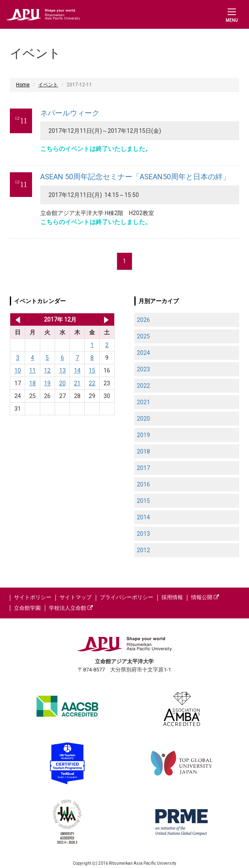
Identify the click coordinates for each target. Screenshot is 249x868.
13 (62, 370)
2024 (143, 353)
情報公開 (205, 597)
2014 (143, 517)
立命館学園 (27, 608)
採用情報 (172, 597)
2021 (143, 402)
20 (62, 383)
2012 (143, 550)
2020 (143, 419)
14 (77, 370)
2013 (143, 534)
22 (92, 383)
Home (23, 85)
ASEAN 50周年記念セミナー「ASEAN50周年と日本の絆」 (135, 177)
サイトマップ (76, 597)
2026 (143, 320)
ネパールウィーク (70, 113)
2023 (143, 369)
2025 (143, 336)
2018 (143, 451)
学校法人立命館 (71, 608)
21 (77, 383)
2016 (143, 484)
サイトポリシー (33, 597)
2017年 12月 (60, 319)
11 (32, 370)
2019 (143, 435)
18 (32, 383)
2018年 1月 (106, 319)
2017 (143, 468)
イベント (48, 85)
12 (47, 370)
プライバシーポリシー (127, 597)
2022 (143, 386)
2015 (143, 501)
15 (92, 370)
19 (47, 383)
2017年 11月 (16, 319)
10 (18, 370)
